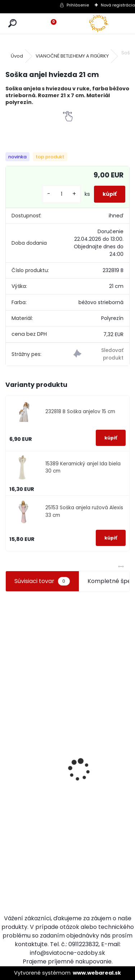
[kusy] (62, 194)
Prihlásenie (78, 5)
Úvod (17, 56)
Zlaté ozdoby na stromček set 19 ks (61, 829)
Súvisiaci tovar (42, 581)
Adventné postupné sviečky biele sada (99, 766)
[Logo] (99, 24)
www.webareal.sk (97, 973)
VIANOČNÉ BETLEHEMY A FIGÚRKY (72, 56)
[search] (12, 24)
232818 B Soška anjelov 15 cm (80, 412)
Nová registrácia (118, 5)
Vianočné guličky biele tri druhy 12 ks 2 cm (24, 808)
